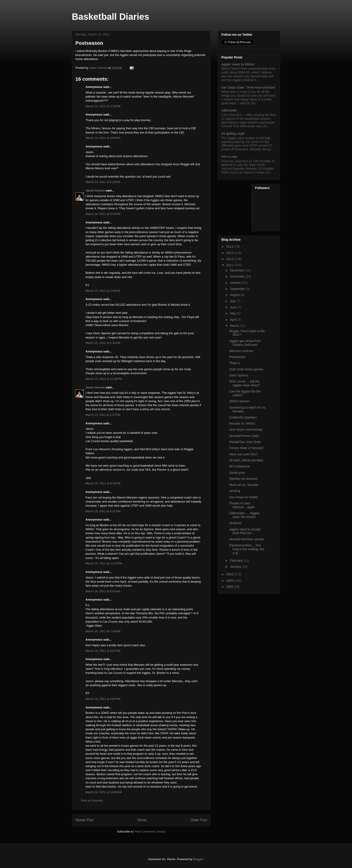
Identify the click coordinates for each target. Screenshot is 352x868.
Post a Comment (92, 800)
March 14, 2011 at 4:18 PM (103, 106)
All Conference (240, 466)
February (237, 561)
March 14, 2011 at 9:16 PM (103, 214)
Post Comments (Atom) (150, 831)
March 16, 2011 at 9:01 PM (103, 651)
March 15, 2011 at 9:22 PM (103, 511)
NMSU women (239, 401)
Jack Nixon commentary (246, 430)
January (236, 567)
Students (235, 523)
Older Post (199, 820)
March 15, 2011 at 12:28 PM (104, 379)
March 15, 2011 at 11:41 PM (104, 563)
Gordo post (237, 473)
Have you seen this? (243, 454)
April (233, 320)
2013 (230, 253)
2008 (230, 587)
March (235, 326)
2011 (230, 265)
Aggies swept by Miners (238, 64)
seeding (235, 491)
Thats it (234, 363)
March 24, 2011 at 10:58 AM (104, 792)
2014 (230, 247)
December (238, 270)
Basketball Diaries (111, 17)
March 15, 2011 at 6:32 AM (103, 343)
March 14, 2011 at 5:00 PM (103, 138)
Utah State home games (246, 369)
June (234, 307)
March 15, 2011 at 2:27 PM (103, 415)
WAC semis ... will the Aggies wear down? (245, 383)
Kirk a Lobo (229, 157)
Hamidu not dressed (243, 479)
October (236, 283)
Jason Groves (95, 190)
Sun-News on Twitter (244, 497)
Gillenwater (229, 110)
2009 (230, 581)
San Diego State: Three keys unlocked (248, 87)
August (235, 295)
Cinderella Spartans (243, 417)
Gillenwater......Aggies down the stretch (244, 515)
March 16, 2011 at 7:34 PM (103, 631)
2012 (230, 259)
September (238, 289)
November (238, 276)
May (233, 313)
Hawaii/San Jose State (245, 442)
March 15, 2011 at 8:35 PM (103, 483)
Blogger (198, 859)
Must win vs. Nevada (244, 485)
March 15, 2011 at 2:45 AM (103, 291)
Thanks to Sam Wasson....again (242, 505)
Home (142, 820)
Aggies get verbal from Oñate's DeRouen (245, 343)
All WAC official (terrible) (246, 460)
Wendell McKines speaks (247, 539)
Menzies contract (241, 351)
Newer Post (85, 820)
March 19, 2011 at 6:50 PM (103, 699)
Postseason (237, 357)
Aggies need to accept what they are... (245, 531)
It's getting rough (233, 134)
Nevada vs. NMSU (242, 423)
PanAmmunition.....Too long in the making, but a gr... (247, 549)
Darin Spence (239, 375)
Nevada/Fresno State (244, 436)
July (233, 301)
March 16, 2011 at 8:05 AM (103, 591)
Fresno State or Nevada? (247, 448)
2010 (230, 574)
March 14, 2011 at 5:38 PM (103, 182)
